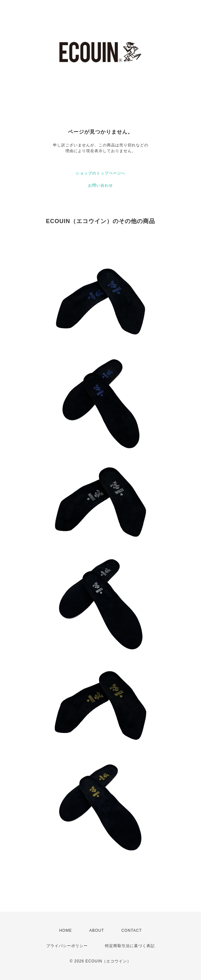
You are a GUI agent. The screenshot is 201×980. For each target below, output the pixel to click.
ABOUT (97, 930)
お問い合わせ (100, 185)
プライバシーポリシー (67, 946)
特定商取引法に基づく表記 (130, 946)
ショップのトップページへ (100, 173)
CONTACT (131, 930)
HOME (65, 930)
